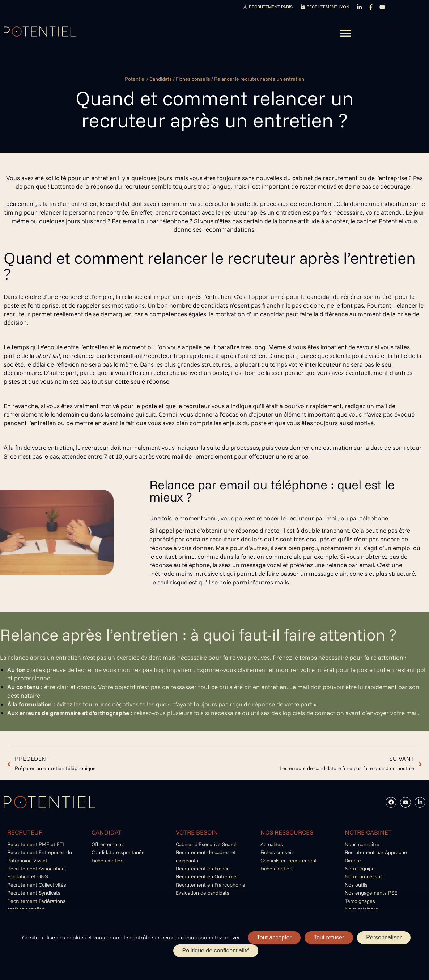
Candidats (161, 79)
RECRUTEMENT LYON (328, 7)
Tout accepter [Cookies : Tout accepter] (274, 937)
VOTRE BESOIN (197, 832)
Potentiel (135, 79)
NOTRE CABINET (368, 832)
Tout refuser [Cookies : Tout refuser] (329, 937)
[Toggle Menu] (345, 33)
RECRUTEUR (25, 832)
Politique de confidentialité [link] (216, 951)
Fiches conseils (193, 79)
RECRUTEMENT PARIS (271, 7)
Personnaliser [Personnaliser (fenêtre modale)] (384, 937)
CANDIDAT (107, 832)
